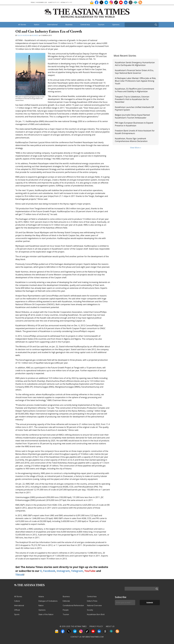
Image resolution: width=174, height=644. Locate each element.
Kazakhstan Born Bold (96, 614)
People (66, 610)
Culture (17, 601)
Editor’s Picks (92, 601)
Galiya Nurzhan (24, 35)
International (52, 25)
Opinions (116, 25)
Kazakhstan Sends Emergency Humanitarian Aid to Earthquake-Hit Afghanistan (135, 64)
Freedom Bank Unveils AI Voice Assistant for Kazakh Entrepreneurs (135, 132)
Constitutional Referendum (73, 605)
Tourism (101, 25)
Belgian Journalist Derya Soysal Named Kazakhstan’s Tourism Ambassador (132, 116)
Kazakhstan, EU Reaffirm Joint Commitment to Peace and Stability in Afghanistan (134, 90)
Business (69, 25)
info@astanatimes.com (93, 637)
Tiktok (19, 575)
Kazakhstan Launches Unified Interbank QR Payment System (134, 108)
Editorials (66, 601)
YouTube (90, 571)
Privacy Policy (96, 626)
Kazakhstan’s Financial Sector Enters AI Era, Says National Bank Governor (134, 72)
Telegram (77, 571)
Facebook (49, 571)
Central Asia (85, 25)
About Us (110, 626)
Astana (41, 596)
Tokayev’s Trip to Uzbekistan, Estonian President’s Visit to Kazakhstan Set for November (132, 99)
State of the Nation (46, 614)
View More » (136, 148)
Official (17, 610)
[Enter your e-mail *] (125, 603)
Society (90, 610)
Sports (17, 614)
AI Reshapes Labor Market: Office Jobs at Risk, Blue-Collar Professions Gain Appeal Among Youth (135, 81)
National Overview (94, 605)
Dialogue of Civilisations (48, 601)
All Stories (22, 25)
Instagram (63, 571)
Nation (37, 25)
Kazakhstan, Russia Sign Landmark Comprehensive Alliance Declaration (131, 140)
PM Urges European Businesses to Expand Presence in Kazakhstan (134, 124)
